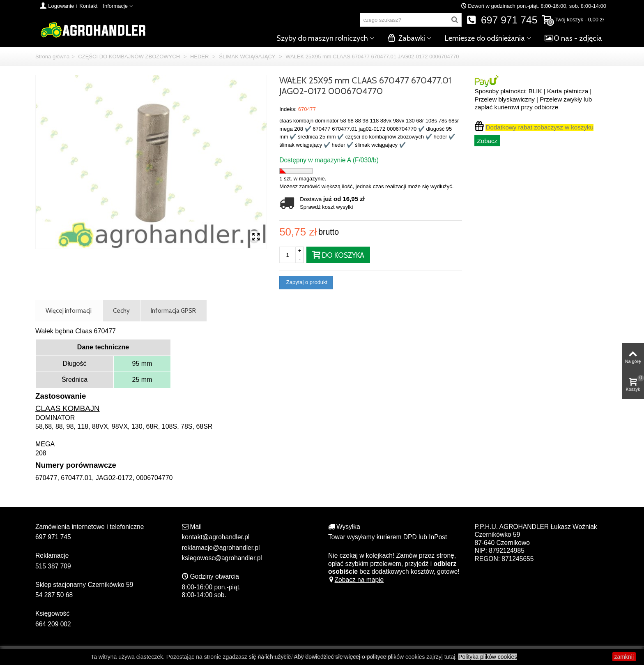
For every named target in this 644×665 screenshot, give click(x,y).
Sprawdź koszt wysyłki (326, 207)
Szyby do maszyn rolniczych (322, 38)
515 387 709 (53, 566)
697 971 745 (502, 20)
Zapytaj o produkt (306, 282)
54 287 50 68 (54, 595)
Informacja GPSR (173, 311)
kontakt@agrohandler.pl (216, 537)
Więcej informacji (69, 311)
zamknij (624, 657)
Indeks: (288, 109)
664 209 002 (53, 624)
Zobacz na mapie (356, 580)
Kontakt (88, 6)
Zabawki (406, 38)
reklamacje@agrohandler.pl (221, 548)
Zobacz (487, 141)
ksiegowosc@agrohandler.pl (222, 558)
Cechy (121, 311)
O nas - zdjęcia (573, 38)
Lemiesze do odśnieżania (485, 38)
